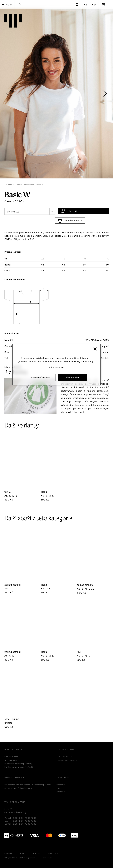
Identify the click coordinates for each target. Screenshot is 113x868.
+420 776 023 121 (64, 757)
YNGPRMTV (9, 185)
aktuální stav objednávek (23, 788)
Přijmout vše (72, 377)
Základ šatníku (30, 185)
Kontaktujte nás (65, 750)
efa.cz (59, 788)
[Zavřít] (95, 349)
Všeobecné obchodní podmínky (18, 764)
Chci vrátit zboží (11, 757)
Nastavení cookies (41, 377)
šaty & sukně (12, 719)
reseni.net (61, 792)
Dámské (19, 185)
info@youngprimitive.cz (67, 760)
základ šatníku (13, 585)
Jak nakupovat (11, 760)
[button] (104, 93)
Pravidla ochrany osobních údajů (19, 767)
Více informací (57, 367)
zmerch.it (61, 785)
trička (8, 492)
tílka (79, 652)
